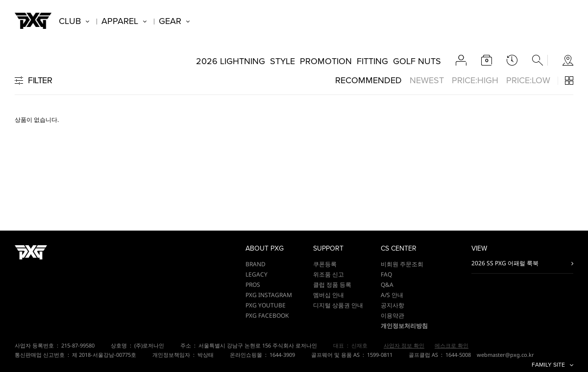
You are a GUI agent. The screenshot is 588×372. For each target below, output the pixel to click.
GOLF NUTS (417, 61)
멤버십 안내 (329, 295)
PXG (33, 21)
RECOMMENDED (368, 80)
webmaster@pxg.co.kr (505, 355)
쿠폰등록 (325, 264)
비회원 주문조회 (402, 264)
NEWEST (427, 80)
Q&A (387, 285)
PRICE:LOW (528, 80)
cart (487, 60)
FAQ (386, 274)
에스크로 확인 (452, 345)
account (461, 60)
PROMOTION (326, 61)
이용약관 (392, 315)
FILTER (40, 80)
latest (512, 60)
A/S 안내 (392, 295)
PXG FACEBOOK (267, 315)
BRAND (256, 264)
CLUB (70, 21)
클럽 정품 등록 (332, 285)
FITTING (372, 61)
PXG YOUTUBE (266, 305)
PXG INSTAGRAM (269, 295)
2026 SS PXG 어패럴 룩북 (505, 263)
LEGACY (257, 274)
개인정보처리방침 (404, 326)
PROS (253, 285)
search (538, 60)
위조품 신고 (329, 274)
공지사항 (392, 305)
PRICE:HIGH (475, 80)
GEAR (170, 21)
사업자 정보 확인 (404, 345)
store (568, 60)
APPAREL (120, 21)
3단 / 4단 (569, 81)
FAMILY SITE (548, 365)
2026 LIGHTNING (231, 61)
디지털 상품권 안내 (338, 305)
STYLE (282, 61)
